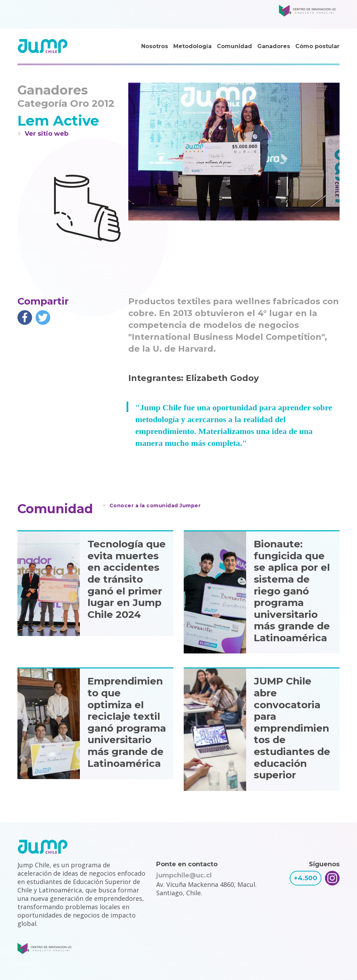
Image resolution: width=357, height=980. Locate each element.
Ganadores (274, 46)
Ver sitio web (47, 134)
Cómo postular (317, 46)
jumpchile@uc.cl (184, 875)
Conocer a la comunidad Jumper (155, 506)
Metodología (192, 46)
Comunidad (234, 46)
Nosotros (155, 46)
